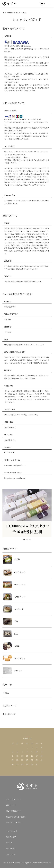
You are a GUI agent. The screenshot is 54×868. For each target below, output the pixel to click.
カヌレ (11, 646)
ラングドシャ (14, 658)
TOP (4, 12)
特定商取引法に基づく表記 (16, 817)
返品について (11, 805)
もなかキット (14, 597)
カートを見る (11, 848)
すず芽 (11, 559)
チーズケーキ (14, 585)
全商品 (6, 693)
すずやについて (9, 714)
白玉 (10, 634)
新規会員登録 (11, 837)
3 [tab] (30, 540)
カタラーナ (13, 609)
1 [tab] (24, 540)
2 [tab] (27, 540)
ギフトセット (14, 572)
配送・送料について (13, 799)
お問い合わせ (11, 854)
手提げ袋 (12, 671)
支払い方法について (13, 811)
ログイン (9, 843)
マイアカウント (12, 831)
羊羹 (10, 622)
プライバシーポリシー (14, 823)
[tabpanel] (27, 513)
